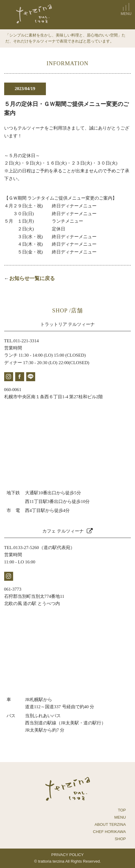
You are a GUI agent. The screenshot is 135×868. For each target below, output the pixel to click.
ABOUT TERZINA (110, 824)
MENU (120, 817)
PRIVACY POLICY (67, 855)
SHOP (120, 839)
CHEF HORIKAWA (110, 832)
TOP (122, 810)
